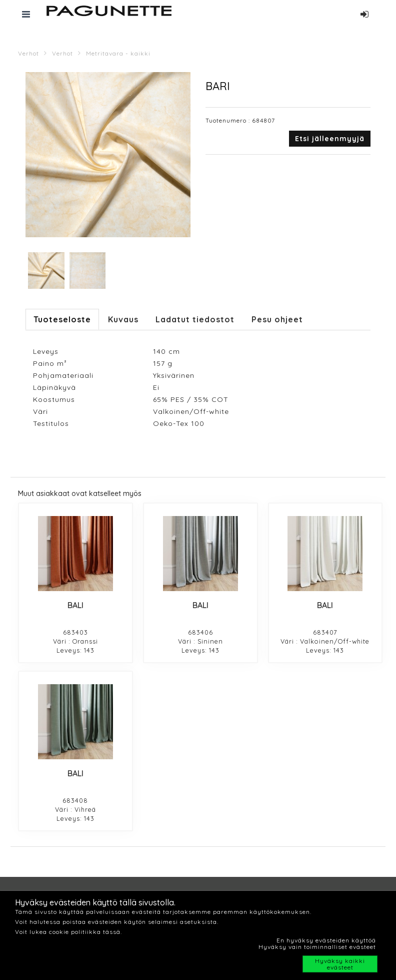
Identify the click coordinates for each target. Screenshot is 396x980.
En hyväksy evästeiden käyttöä (326, 940)
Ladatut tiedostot (195, 319)
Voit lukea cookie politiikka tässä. (68, 932)
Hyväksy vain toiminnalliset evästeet (317, 947)
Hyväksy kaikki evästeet (340, 964)
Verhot (28, 53)
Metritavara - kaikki (118, 53)
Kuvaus (123, 319)
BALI (75, 605)
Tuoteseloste (62, 319)
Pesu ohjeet (277, 319)
